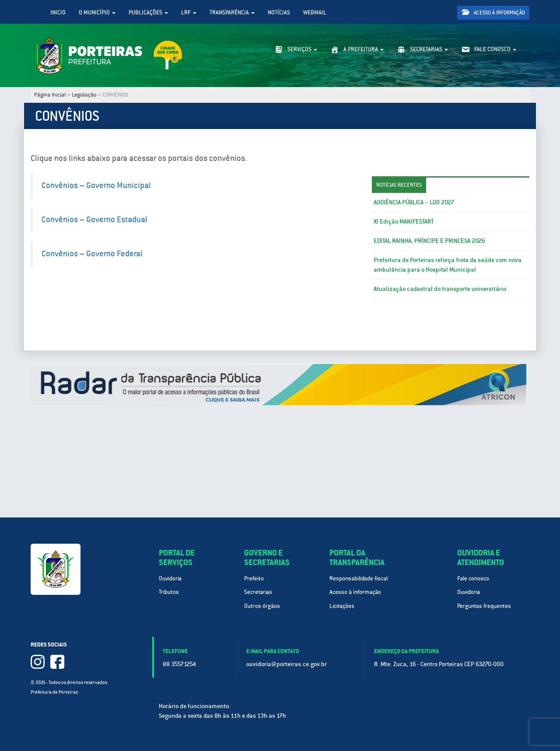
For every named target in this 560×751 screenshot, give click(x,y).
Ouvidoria (170, 578)
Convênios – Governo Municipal (96, 185)
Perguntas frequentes (484, 606)
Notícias (279, 12)
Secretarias (258, 592)
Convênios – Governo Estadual (94, 219)
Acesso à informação (493, 12)
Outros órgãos (262, 606)
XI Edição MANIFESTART (404, 221)
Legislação (84, 95)
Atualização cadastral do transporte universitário (440, 289)
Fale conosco (473, 578)
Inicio (58, 12)
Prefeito (254, 578)
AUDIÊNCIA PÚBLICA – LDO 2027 (414, 202)
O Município (97, 12)
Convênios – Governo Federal (92, 253)
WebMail (315, 12)
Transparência (232, 12)
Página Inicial (50, 95)
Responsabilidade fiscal (359, 578)
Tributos (169, 592)
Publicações (148, 12)
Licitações (342, 606)
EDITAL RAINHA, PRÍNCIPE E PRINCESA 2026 (429, 241)
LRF (189, 12)
